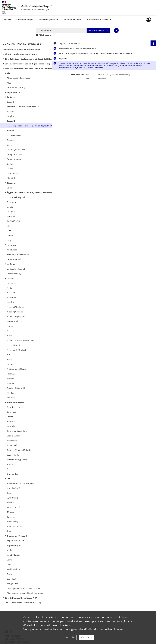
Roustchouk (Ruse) (15, 402)
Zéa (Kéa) (11, 579)
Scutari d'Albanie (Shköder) (20, 450)
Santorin (11, 426)
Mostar (10, 335)
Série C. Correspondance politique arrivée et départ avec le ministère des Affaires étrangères (32, 64)
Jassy (9, 240)
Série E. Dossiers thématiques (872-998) (23, 603)
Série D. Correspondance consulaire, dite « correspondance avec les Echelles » (32, 68)
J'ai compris (87, 637)
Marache (11, 293)
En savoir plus (68, 637)
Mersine (10, 302)
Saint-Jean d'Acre (15, 407)
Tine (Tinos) (12, 521)
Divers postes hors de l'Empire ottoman (25, 593)
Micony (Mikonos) (15, 312)
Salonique (11, 412)
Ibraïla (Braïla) (13, 221)
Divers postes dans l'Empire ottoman (24, 588)
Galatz (10, 207)
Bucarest (11, 140)
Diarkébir (11, 178)
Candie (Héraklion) (16, 149)
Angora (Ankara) (15, 92)
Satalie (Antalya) (15, 436)
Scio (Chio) (12, 445)
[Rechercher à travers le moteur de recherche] (63, 30)
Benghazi (11, 116)
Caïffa (10, 145)
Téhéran (11, 512)
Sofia (9, 479)
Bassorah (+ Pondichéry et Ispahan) (23, 107)
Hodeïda (11, 216)
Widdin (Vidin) (14, 569)
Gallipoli (11, 211)
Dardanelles (12, 173)
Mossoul (11, 331)
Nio (9, 355)
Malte (9, 288)
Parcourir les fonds (72, 19)
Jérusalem (11, 245)
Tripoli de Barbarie (15, 541)
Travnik (10, 531)
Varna (10, 560)
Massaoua (11, 297)
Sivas (9, 469)
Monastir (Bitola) (15, 321)
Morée (10, 326)
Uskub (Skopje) (14, 555)
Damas (10, 169)
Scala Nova (12, 440)
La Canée (11, 264)
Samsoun (11, 421)
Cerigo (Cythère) (15, 154)
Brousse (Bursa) (14, 135)
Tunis (9, 550)
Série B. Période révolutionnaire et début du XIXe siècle (31, 59)
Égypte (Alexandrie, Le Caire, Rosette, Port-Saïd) (29, 192)
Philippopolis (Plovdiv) (17, 369)
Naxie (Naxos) (13, 345)
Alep (9, 73)
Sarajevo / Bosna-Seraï (17, 431)
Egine (9, 188)
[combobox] (98, 31)
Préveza (10, 378)
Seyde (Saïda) (13, 455)
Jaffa (9, 231)
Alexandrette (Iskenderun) (19, 78)
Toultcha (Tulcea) (15, 526)
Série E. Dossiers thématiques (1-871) (22, 598)
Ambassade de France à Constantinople (21, 49)
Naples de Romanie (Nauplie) (20, 340)
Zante (10, 574)
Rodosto (11, 397)
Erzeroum (11, 202)
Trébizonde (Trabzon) (17, 536)
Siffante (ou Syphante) (17, 459)
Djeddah (11, 183)
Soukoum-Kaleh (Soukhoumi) (20, 483)
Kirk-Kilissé (12, 250)
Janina (10, 235)
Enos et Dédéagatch (16, 197)
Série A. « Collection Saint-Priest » (21, 54)
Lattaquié (11, 283)
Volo (9, 564)
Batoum (10, 111)
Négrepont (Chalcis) (16, 350)
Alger (9, 83)
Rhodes (10, 393)
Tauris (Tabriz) (13, 507)
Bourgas (10, 130)
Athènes (11, 97)
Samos (10, 417)
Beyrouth (11, 121)
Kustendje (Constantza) (18, 254)
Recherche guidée (47, 19)
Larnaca (11, 278)
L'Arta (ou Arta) (14, 259)
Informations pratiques (97, 19)
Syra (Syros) (12, 498)
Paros (9, 359)
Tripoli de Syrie (14, 545)
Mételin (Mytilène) (15, 307)
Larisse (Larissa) (14, 273)
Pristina (10, 383)
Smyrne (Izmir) (14, 474)
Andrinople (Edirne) (16, 87)
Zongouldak (12, 583)
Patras (10, 364)
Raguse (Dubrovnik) (16, 388)
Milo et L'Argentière (16, 316)
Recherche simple (25, 19)
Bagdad (10, 102)
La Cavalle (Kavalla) (16, 269)
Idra (9, 226)
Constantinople (14, 159)
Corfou (10, 164)
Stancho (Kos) (13, 488)
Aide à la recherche (47, 35)
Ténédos (11, 517)
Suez (9, 493)
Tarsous (10, 502)
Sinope (10, 464)
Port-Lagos (12, 374)
